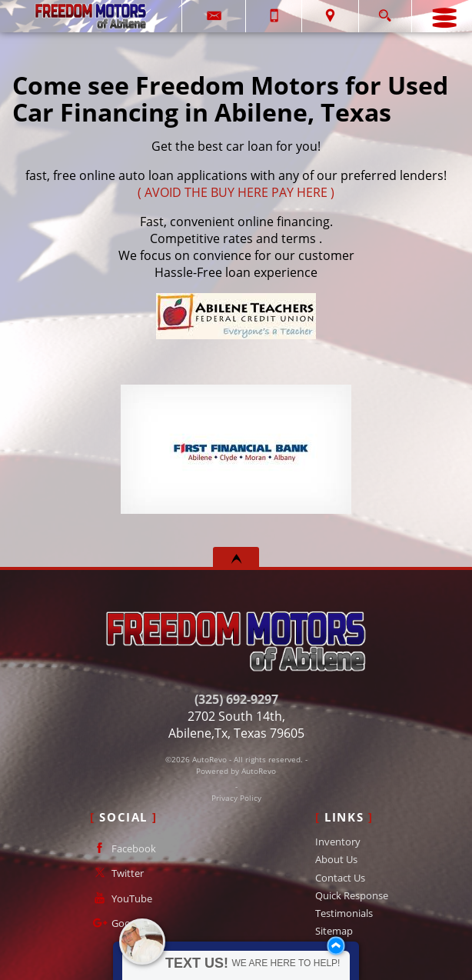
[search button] (385, 11)
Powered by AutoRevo (236, 771)
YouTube (121, 898)
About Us (336, 859)
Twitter (117, 873)
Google (117, 923)
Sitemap (334, 931)
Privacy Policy (236, 798)
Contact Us (340, 878)
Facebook (123, 848)
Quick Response (352, 895)
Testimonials (344, 913)
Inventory (338, 842)
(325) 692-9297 (236, 699)
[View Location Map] (330, 16)
